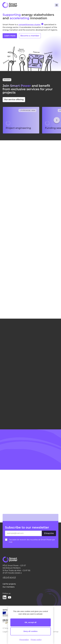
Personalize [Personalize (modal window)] (24, 640)
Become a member (30, 37)
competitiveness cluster (31, 24)
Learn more (10, 37)
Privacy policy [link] (36, 640)
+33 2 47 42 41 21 (9, 577)
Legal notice (8, 632)
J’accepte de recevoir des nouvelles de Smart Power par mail (32, 541)
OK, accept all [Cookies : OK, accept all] (30, 622)
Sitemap (55, 632)
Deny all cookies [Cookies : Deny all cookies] (31, 631)
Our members (9, 587)
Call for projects (9, 584)
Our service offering (15, 100)
